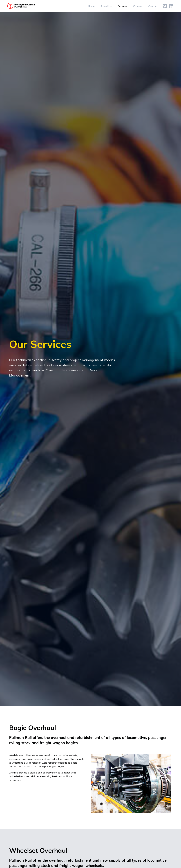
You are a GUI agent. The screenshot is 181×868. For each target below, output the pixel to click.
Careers (138, 6)
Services (122, 6)
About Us (106, 6)
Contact (153, 6)
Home (91, 6)
